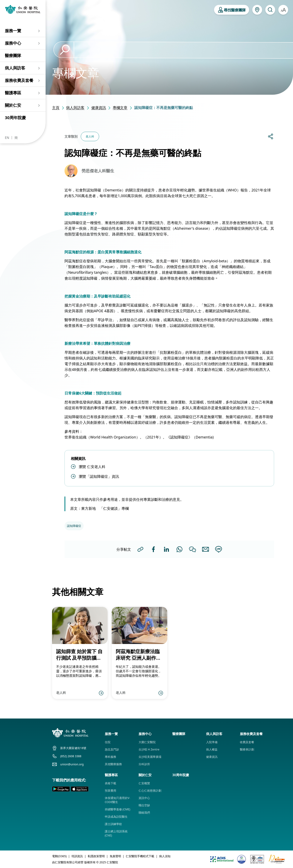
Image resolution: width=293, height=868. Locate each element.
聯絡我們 (144, 813)
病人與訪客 (15, 68)
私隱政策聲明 (96, 856)
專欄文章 (120, 108)
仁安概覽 (144, 783)
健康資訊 (99, 108)
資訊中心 (144, 798)
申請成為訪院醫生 (116, 817)
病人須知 (165, 856)
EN (7, 138)
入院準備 (212, 742)
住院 (108, 742)
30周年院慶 (15, 118)
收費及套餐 (247, 742)
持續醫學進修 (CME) (118, 809)
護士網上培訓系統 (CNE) (116, 833)
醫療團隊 (13, 55)
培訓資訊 (77, 856)
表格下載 (110, 783)
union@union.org (72, 764)
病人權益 (212, 749)
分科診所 (144, 764)
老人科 (90, 136)
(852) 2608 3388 (71, 756)
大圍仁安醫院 (147, 742)
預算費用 (110, 791)
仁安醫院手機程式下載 (140, 856)
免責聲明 (115, 856)
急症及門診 (112, 749)
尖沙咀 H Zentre (149, 749)
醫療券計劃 (247, 749)
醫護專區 (13, 93)
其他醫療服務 (113, 764)
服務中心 (13, 43)
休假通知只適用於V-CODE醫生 (118, 800)
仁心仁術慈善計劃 (150, 791)
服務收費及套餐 (19, 80)
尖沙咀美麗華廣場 (150, 757)
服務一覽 (13, 31)
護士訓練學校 (113, 824)
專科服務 (110, 757)
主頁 (56, 108)
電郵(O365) (59, 856)
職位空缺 (144, 805)
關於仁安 (13, 105)
